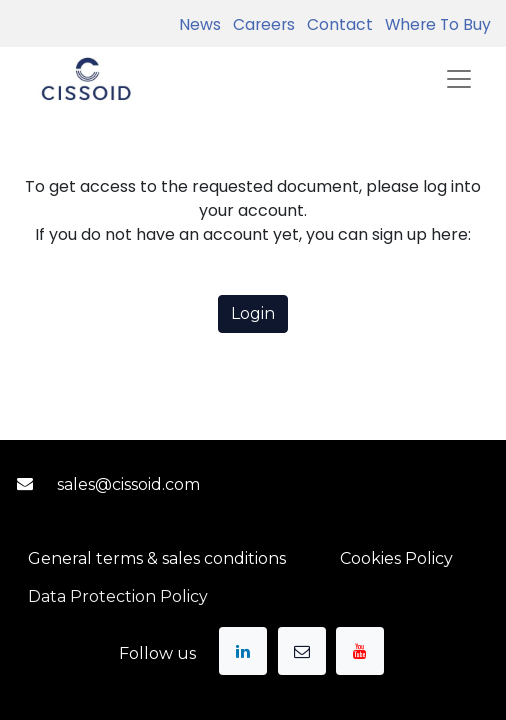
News (200, 24)
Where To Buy (434, 24)
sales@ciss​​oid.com (128, 484)
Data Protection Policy (118, 596)
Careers (260, 24)
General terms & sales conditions (157, 558)
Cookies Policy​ (396, 558)
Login (253, 313)
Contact (336, 24)
